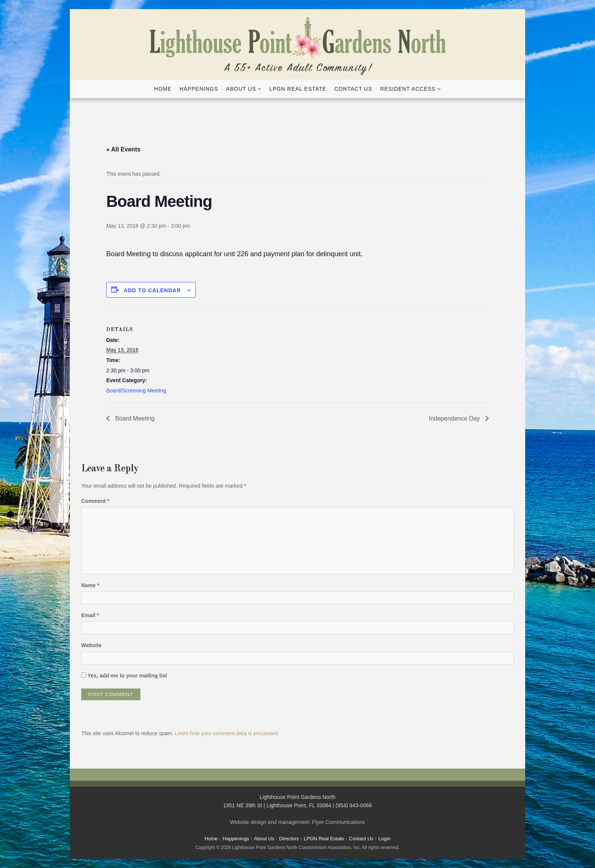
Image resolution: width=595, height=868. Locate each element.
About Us (241, 89)
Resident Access (408, 89)
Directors (289, 839)
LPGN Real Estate (298, 89)
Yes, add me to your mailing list (124, 676)
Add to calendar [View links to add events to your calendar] (152, 290)
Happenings (199, 89)
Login (384, 839)
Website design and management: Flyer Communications (297, 822)
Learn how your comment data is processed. (227, 733)
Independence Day (455, 418)
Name (90, 585)
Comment (95, 501)
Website (91, 645)
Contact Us (353, 89)
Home (163, 89)
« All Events (123, 149)
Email (90, 615)
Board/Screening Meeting (136, 391)
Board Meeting (134, 418)
